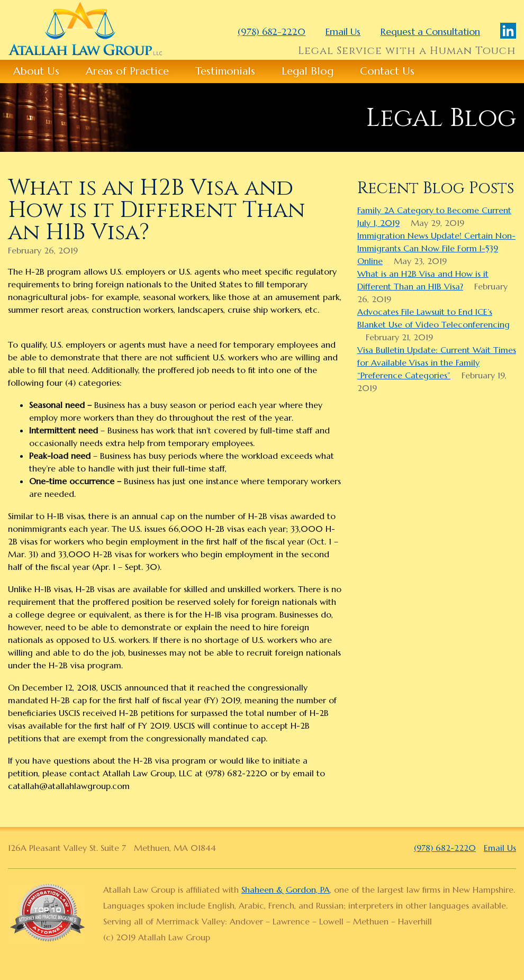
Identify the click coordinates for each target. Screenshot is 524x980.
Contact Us (387, 71)
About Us (36, 71)
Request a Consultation (430, 31)
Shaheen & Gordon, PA (286, 890)
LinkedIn (508, 31)
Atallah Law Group (85, 29)
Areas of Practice (127, 71)
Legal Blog (308, 71)
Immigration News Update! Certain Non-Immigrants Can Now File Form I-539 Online (436, 248)
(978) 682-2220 (272, 31)
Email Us (343, 31)
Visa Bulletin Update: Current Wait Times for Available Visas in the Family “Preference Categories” (437, 362)
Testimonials (225, 71)
